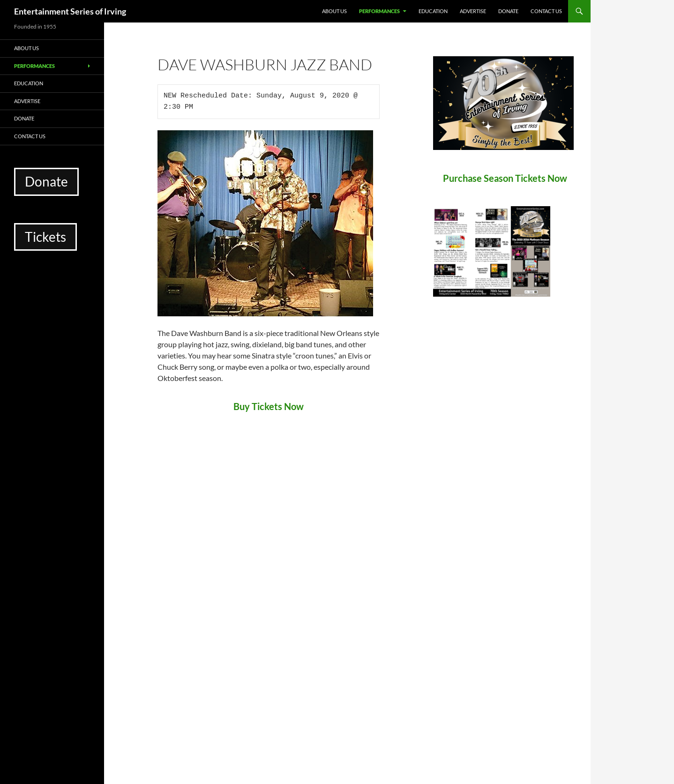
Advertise (473, 11)
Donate (508, 11)
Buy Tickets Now (269, 406)
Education (433, 11)
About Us (334, 11)
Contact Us (546, 11)
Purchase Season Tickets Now (505, 178)
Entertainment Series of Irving (70, 11)
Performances (379, 11)
